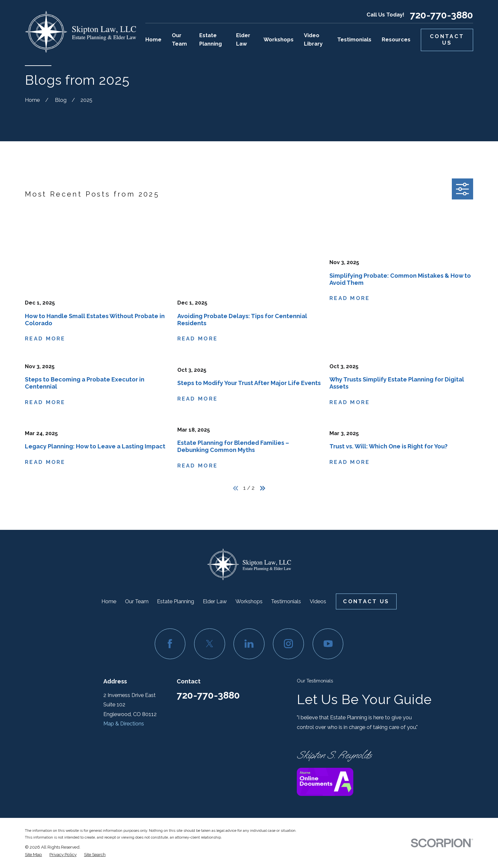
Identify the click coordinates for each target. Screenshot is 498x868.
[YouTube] (328, 644)
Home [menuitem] (153, 40)
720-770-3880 (441, 15)
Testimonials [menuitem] (354, 40)
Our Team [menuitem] (179, 40)
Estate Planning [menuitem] (211, 40)
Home (109, 601)
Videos (318, 601)
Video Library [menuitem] (313, 40)
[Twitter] (210, 644)
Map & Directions (124, 724)
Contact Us (447, 40)
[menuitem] (33, 855)
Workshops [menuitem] (279, 40)
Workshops (249, 601)
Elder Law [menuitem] (243, 40)
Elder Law (215, 601)
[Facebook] (170, 644)
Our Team (137, 601)
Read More (45, 339)
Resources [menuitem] (396, 40)
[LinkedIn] (249, 644)
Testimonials (286, 601)
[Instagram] (288, 644)
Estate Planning (176, 601)
